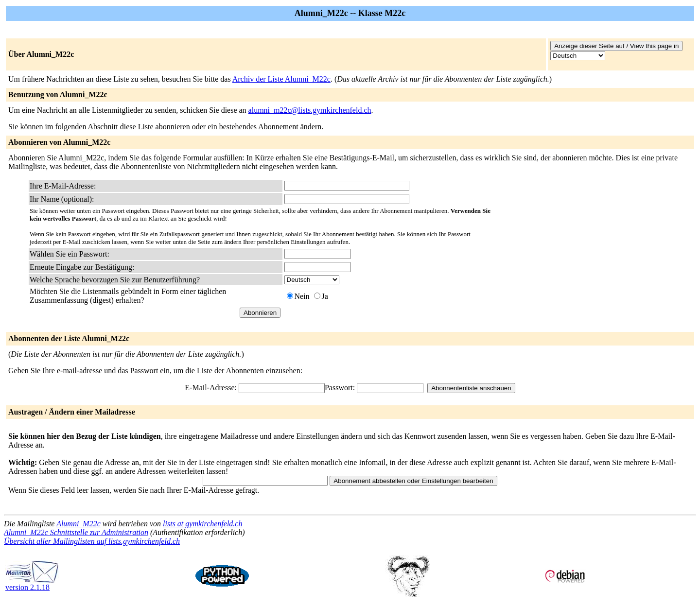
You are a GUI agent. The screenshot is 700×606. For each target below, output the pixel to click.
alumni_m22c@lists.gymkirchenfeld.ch (310, 110)
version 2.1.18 (32, 584)
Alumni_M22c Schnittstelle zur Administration (76, 532)
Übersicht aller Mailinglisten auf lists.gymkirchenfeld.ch (92, 541)
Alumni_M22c (79, 524)
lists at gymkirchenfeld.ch (202, 524)
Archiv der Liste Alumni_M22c (281, 79)
